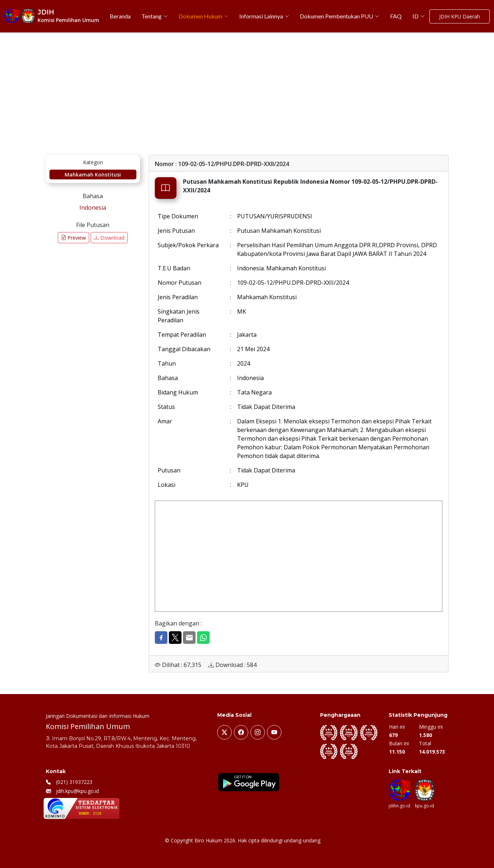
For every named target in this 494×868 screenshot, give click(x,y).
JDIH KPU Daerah (460, 16)
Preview (73, 238)
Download (109, 238)
